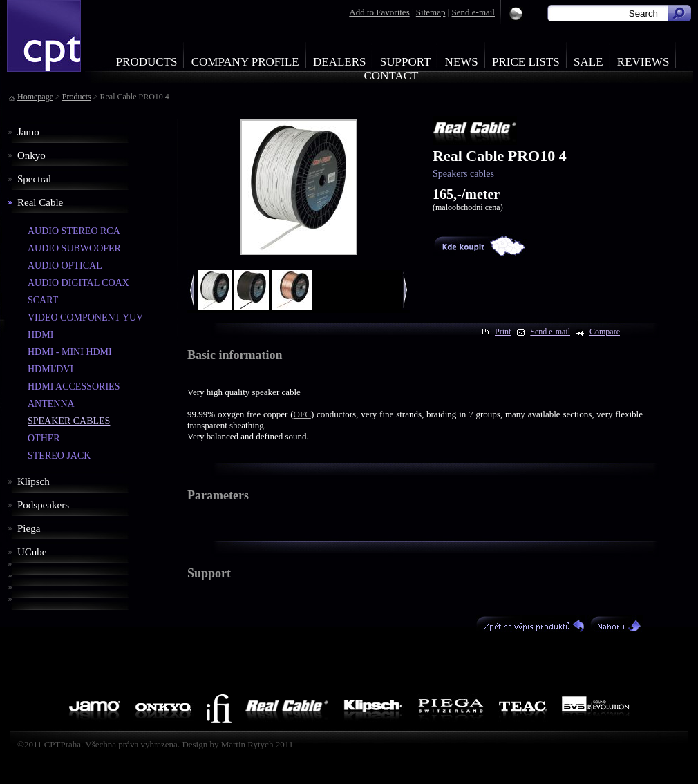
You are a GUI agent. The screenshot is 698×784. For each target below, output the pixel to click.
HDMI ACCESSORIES (74, 386)
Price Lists (526, 62)
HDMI (40, 335)
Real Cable (40, 202)
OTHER (44, 438)
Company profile (245, 62)
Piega (29, 528)
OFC (302, 414)
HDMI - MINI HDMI (70, 352)
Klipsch (34, 481)
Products (147, 62)
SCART (43, 300)
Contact (392, 76)
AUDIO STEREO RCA (74, 231)
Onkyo (31, 155)
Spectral (34, 179)
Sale (588, 62)
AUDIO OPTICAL (65, 266)
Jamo (28, 132)
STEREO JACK (59, 456)
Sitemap (431, 12)
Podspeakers (43, 505)
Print (503, 332)
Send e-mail (473, 12)
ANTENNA (51, 404)
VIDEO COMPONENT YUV (85, 317)
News (462, 62)
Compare (605, 332)
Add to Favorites (379, 12)
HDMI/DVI (50, 369)
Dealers (340, 62)
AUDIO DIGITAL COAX (78, 283)
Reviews (643, 62)
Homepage (35, 97)
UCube (32, 552)
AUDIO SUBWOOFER (74, 248)
